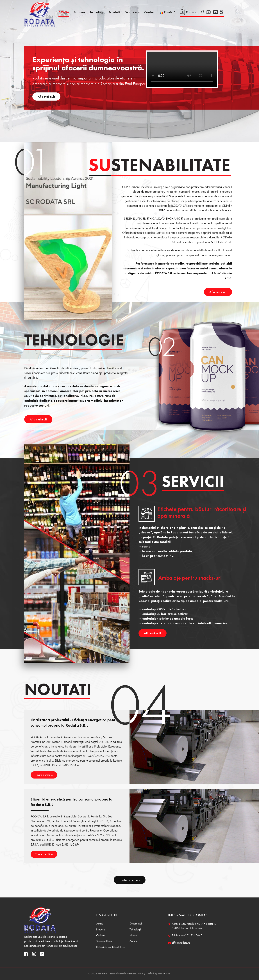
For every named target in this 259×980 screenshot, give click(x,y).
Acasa (64, 12)
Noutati (115, 12)
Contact (150, 12)
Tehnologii (97, 12)
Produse (79, 12)
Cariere (188, 12)
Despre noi (132, 12)
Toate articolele (130, 880)
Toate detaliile (44, 775)
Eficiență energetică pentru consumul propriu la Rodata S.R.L (71, 802)
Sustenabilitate (104, 942)
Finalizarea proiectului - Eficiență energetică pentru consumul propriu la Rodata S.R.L (75, 723)
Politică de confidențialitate (111, 948)
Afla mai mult (46, 97)
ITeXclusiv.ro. (165, 974)
